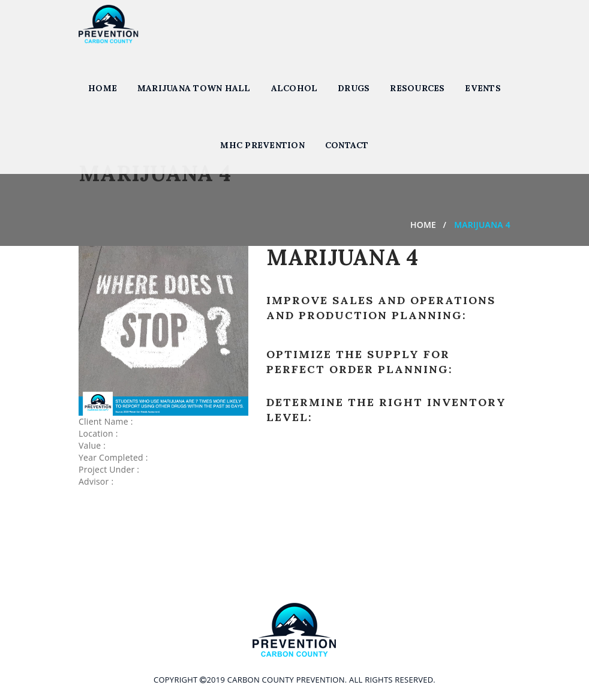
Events (483, 88)
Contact (347, 145)
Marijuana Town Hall (194, 88)
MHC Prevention (262, 145)
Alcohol (294, 88)
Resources (417, 88)
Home (103, 88)
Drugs (354, 88)
